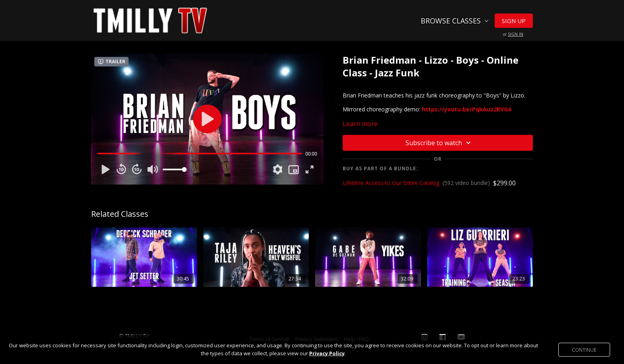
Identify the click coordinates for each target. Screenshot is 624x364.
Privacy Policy (327, 353)
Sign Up (514, 21)
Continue (584, 349)
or (513, 34)
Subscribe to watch (439, 143)
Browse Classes (455, 21)
